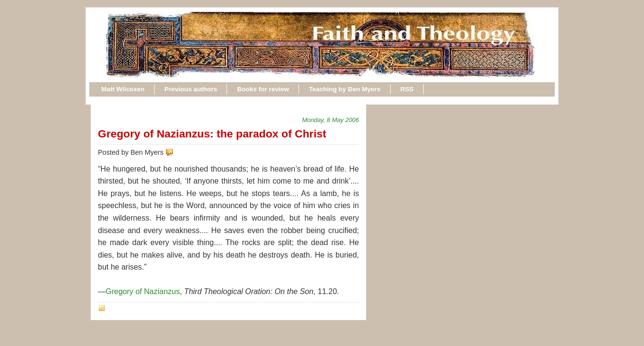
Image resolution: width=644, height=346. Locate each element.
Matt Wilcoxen (123, 89)
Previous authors (191, 89)
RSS (407, 89)
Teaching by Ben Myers (345, 89)
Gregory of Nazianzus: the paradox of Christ (212, 134)
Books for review (263, 89)
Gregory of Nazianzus (143, 291)
